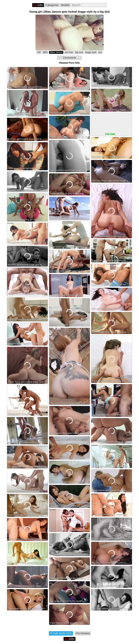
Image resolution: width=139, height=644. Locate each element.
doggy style (91, 52)
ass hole (69, 52)
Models (65, 5)
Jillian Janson (56, 52)
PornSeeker (83, 633)
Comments (70, 58)
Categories (52, 5)
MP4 (45, 52)
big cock (79, 52)
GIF (39, 52)
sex (100, 52)
